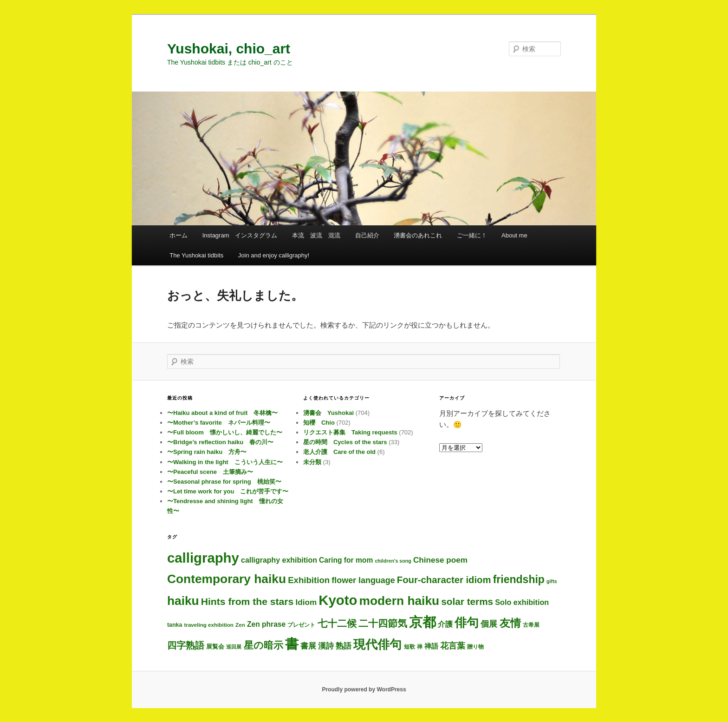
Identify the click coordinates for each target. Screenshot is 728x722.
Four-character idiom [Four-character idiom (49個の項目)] (444, 580)
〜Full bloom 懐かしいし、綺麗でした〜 (225, 432)
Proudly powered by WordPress (364, 689)
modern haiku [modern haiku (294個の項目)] (400, 601)
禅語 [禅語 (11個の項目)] (431, 646)
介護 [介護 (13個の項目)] (445, 624)
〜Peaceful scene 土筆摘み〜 (210, 472)
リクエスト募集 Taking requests (350, 432)
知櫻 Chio (319, 423)
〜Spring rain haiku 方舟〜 (207, 452)
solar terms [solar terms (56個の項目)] (467, 601)
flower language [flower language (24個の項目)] (363, 580)
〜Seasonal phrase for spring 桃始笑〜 (224, 482)
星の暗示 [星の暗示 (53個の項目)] (263, 645)
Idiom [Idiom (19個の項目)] (306, 602)
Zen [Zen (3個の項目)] (240, 625)
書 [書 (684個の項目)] (292, 644)
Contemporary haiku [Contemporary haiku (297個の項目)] (227, 579)
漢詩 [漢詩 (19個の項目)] (326, 646)
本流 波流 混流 (316, 235)
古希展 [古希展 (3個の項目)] (531, 625)
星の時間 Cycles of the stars (345, 442)
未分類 (312, 462)
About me (514, 235)
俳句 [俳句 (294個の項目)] (467, 623)
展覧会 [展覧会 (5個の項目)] (215, 647)
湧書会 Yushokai (328, 413)
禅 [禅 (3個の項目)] (420, 647)
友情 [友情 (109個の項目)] (510, 623)
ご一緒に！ (472, 235)
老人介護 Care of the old (339, 452)
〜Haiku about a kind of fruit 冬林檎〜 (222, 413)
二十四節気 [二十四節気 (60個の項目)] (383, 623)
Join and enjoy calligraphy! (274, 255)
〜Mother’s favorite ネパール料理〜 (219, 423)
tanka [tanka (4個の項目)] (175, 625)
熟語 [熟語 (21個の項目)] (344, 646)
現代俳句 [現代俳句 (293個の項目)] (377, 644)
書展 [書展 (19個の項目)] (308, 646)
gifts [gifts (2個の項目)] (552, 581)
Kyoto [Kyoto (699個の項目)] (338, 600)
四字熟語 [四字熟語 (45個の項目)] (186, 645)
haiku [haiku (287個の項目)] (183, 601)
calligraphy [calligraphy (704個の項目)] (203, 558)
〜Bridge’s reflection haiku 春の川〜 (220, 442)
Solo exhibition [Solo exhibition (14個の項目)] (522, 602)
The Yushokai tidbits (196, 255)
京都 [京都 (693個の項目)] (422, 622)
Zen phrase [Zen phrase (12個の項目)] (266, 624)
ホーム (179, 235)
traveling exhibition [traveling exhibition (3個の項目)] (209, 625)
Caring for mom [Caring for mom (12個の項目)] (346, 560)
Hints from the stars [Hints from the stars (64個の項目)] (247, 601)
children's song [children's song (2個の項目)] (393, 561)
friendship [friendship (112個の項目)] (519, 579)
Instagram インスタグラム (240, 235)
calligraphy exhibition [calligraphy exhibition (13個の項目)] (279, 560)
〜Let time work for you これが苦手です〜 (228, 491)
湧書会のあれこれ (418, 235)
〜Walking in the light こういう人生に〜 (225, 462)
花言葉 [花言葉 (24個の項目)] (453, 646)
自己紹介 (367, 235)
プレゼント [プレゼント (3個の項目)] (301, 625)
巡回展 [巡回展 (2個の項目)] (234, 647)
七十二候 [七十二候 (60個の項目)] (337, 623)
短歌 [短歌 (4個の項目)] (409, 647)
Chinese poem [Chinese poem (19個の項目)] (440, 560)
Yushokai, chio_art (229, 49)
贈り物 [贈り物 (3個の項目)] (475, 647)
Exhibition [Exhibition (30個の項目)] (309, 580)
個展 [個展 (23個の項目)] (489, 624)
